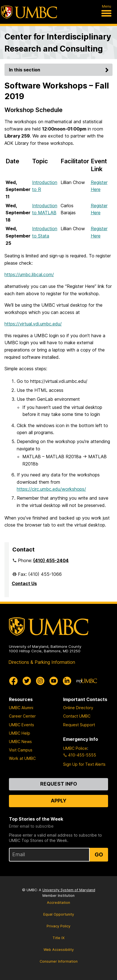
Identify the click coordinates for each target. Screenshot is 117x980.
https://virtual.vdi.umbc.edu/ (33, 324)
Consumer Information (59, 961)
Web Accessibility (59, 950)
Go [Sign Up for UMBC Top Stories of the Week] (99, 855)
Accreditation (59, 903)
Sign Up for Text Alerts (84, 764)
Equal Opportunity (59, 914)
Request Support (79, 725)
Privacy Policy (59, 926)
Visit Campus (21, 750)
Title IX (59, 938)
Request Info (59, 784)
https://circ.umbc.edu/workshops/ (51, 489)
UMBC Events (22, 725)
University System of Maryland (69, 890)
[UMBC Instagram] (40, 681)
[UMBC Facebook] (13, 681)
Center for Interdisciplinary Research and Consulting (58, 43)
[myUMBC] (87, 681)
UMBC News (20, 742)
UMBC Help (20, 733)
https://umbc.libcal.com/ (29, 274)
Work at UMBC (22, 758)
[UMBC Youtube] (54, 681)
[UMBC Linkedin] (67, 681)
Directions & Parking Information (42, 662)
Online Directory (78, 708)
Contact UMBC (77, 716)
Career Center (22, 716)
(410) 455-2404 (51, 560)
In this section (60, 70)
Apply (59, 801)
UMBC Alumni (21, 708)
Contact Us (24, 583)
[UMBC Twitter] (27, 681)
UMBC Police (75, 748)
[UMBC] (29, 12)
